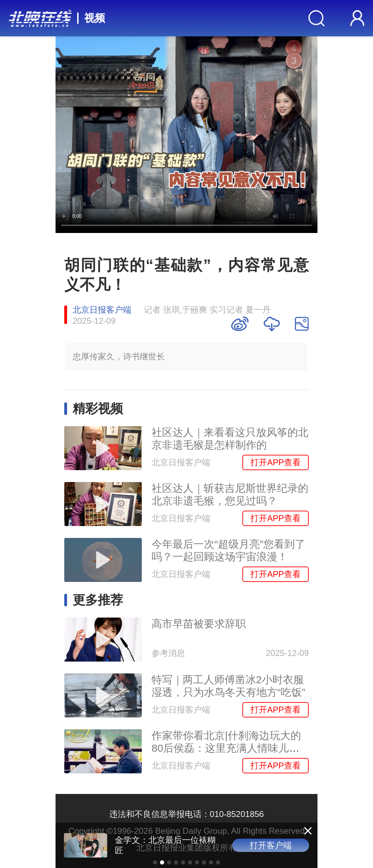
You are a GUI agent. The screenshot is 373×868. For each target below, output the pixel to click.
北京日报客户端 (102, 310)
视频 (95, 18)
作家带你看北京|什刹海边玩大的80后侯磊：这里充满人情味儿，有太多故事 (226, 748)
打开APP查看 (276, 462)
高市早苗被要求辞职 (199, 624)
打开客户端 (271, 845)
